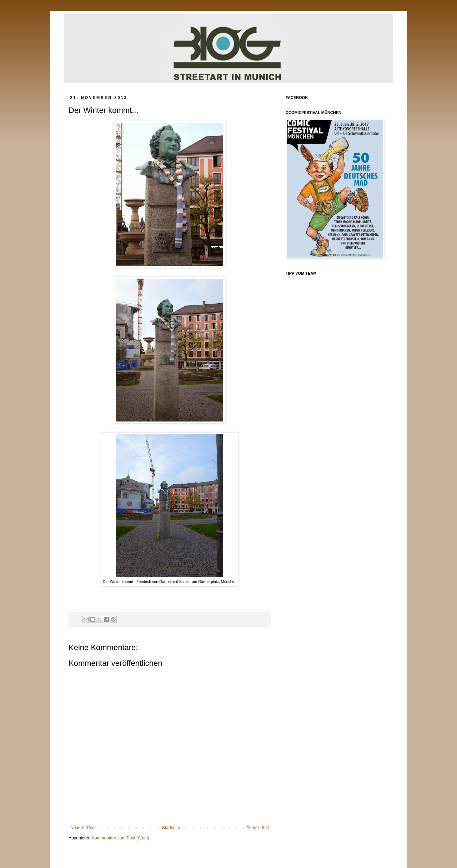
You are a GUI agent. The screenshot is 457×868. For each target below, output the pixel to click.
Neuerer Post (83, 828)
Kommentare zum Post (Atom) (120, 838)
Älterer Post (258, 828)
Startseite (171, 828)
